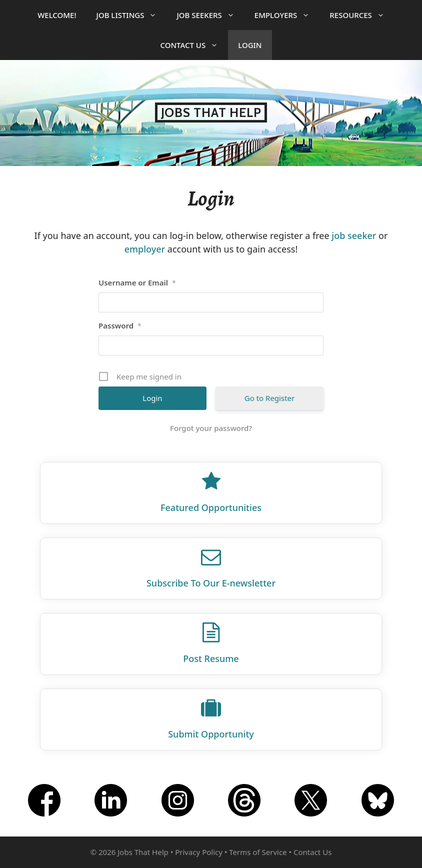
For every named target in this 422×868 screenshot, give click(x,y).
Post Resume (211, 658)
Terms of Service (258, 852)
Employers (287, 15)
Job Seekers (210, 15)
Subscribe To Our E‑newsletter (211, 583)
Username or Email (137, 282)
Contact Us (194, 45)
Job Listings (132, 15)
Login (250, 45)
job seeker (354, 235)
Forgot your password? (211, 428)
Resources (362, 15)
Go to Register (269, 398)
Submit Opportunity (211, 734)
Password (120, 325)
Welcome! (57, 15)
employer (145, 249)
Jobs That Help (211, 112)
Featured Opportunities (211, 507)
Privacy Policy (199, 852)
